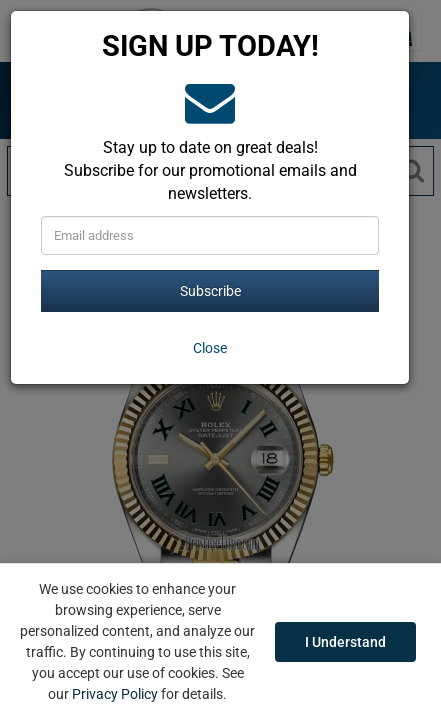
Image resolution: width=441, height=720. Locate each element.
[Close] (210, 348)
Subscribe (210, 291)
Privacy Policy (115, 694)
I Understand (345, 642)
